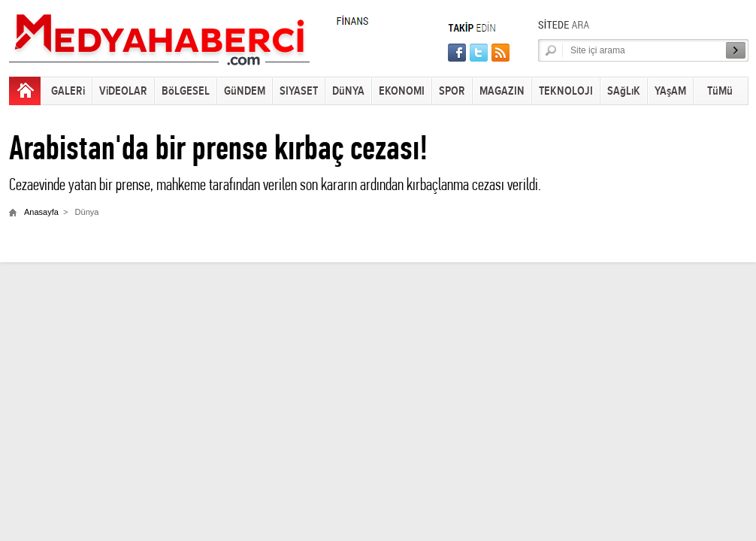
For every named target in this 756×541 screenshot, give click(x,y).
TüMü (720, 91)
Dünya (87, 212)
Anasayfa (41, 212)
